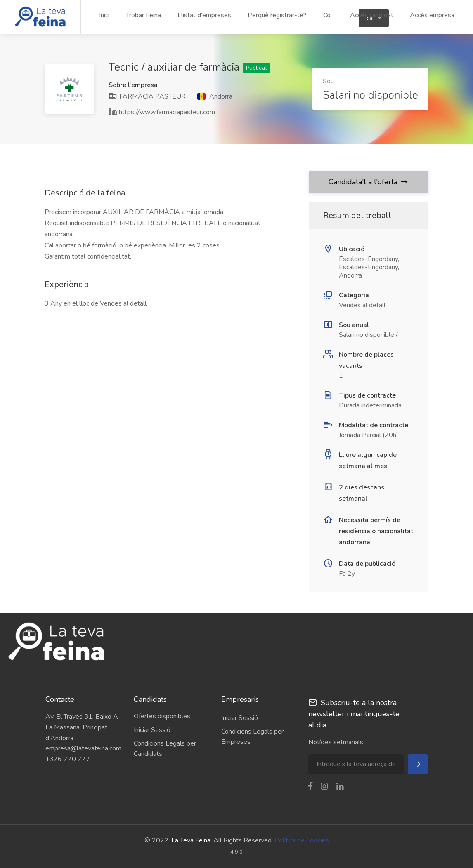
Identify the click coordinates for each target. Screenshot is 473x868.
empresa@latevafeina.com (83, 748)
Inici (104, 15)
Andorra (215, 96)
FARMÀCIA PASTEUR (147, 96)
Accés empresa (432, 15)
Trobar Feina (143, 15)
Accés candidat (372, 15)
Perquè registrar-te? (277, 15)
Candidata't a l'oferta (369, 182)
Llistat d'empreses (204, 15)
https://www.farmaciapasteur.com (167, 112)
